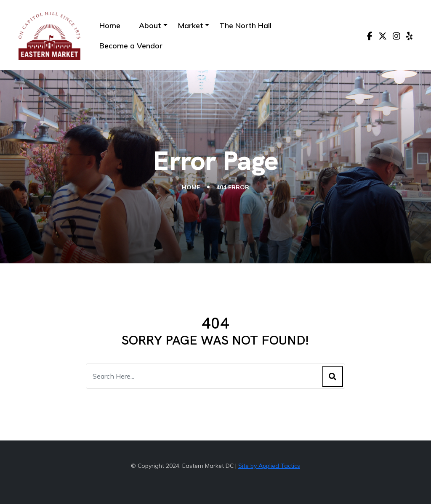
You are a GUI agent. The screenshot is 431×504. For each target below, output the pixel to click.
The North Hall (245, 25)
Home (110, 25)
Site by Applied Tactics (269, 466)
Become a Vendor (131, 46)
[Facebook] (370, 36)
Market (190, 25)
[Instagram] (396, 36)
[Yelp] (409, 36)
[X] (383, 36)
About (150, 25)
